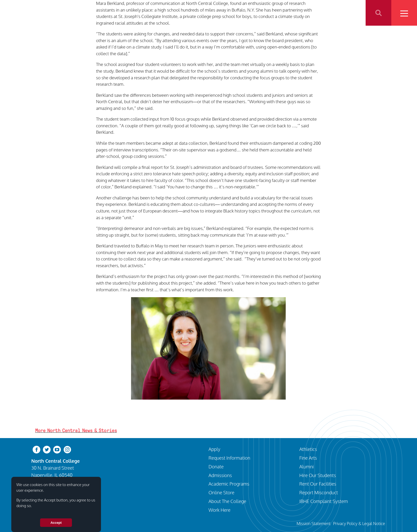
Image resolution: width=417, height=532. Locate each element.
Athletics (309, 13)
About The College (228, 501)
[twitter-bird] (47, 449)
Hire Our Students (318, 475)
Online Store (222, 492)
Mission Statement (313, 523)
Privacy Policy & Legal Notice (359, 523)
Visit (240, 13)
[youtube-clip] (57, 449)
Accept (56, 523)
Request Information (229, 458)
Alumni (307, 466)
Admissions (220, 475)
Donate (216, 466)
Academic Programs (229, 484)
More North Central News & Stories (76, 430)
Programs (282, 13)
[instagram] (67, 449)
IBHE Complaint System (324, 501)
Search (378, 13)
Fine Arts (308, 458)
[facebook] (36, 449)
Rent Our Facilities (318, 484)
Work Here (220, 510)
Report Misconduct (319, 492)
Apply (258, 13)
